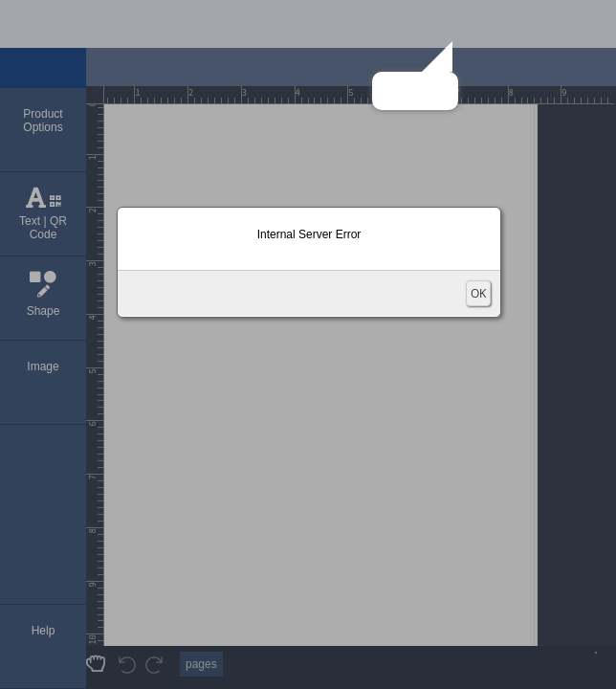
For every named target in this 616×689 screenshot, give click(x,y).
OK (478, 293)
